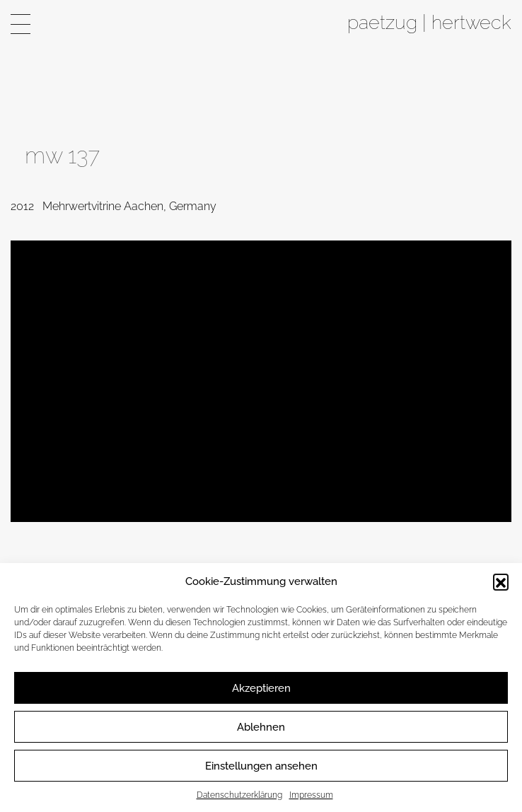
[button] (501, 581)
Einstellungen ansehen (261, 766)
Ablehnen (261, 727)
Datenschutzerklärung (239, 795)
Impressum (311, 795)
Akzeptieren (261, 688)
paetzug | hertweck (429, 22)
